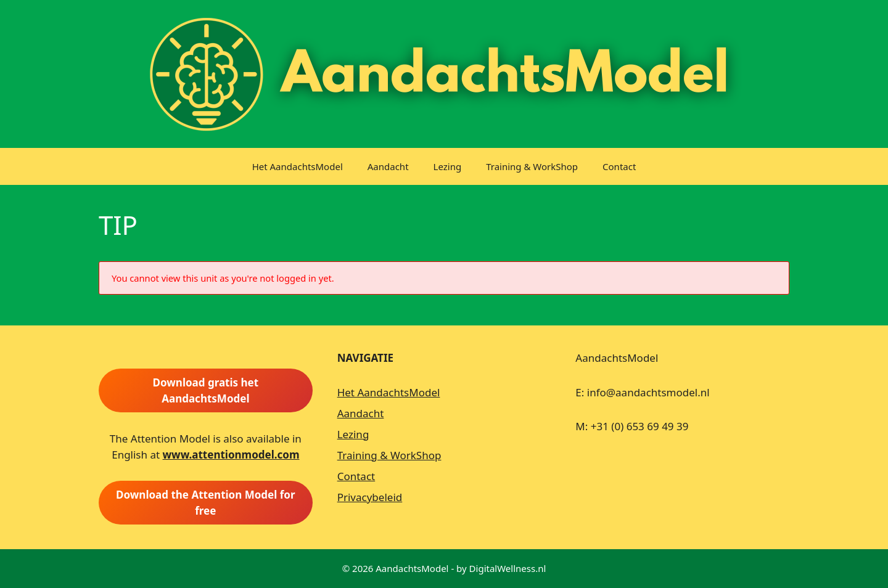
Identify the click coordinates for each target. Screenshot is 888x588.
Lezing (448, 166)
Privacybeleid (370, 497)
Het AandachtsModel (298, 166)
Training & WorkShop (532, 166)
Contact (619, 166)
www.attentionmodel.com (231, 455)
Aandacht (388, 166)
